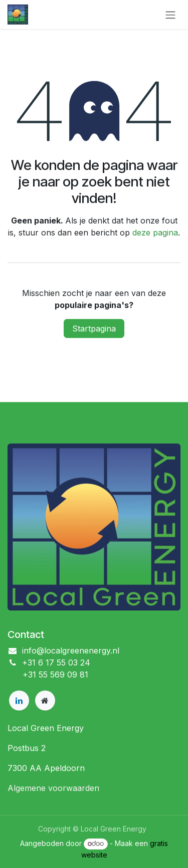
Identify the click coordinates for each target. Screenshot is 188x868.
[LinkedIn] (19, 700)
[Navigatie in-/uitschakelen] (170, 14)
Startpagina (94, 328)
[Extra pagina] (45, 700)
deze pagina (155, 232)
